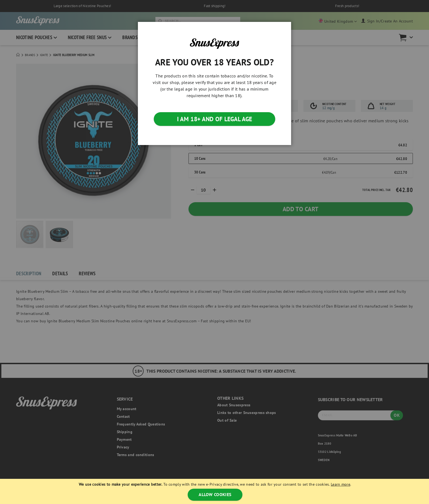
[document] (215, 491)
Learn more (340, 484)
